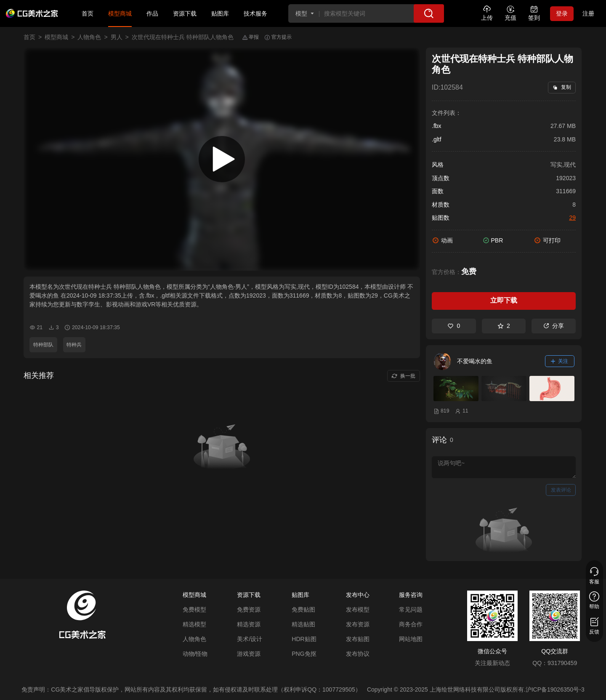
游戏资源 (249, 654)
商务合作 (411, 624)
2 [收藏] (504, 326)
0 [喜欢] (454, 326)
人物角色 (89, 37)
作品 (152, 13)
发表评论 (561, 490)
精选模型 (194, 624)
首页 (88, 13)
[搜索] (429, 13)
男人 (117, 37)
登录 (562, 13)
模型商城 (120, 13)
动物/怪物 (195, 654)
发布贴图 (358, 639)
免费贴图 (303, 610)
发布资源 (358, 624)
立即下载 (504, 300)
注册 (588, 13)
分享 (554, 326)
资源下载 (185, 13)
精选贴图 (303, 624)
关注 (560, 361)
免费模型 (194, 610)
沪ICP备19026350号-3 (555, 689)
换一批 (403, 376)
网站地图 (411, 639)
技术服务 (255, 13)
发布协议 (358, 654)
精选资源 (249, 624)
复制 (562, 87)
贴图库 (220, 13)
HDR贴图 (304, 639)
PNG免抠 (304, 654)
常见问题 (411, 610)
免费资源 (249, 610)
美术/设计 (250, 639)
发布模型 (358, 610)
